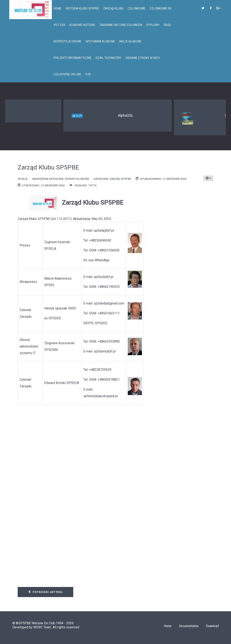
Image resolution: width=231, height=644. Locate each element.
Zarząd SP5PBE (120, 179)
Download (212, 626)
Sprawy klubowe (77, 179)
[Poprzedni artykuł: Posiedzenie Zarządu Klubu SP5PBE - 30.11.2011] (45, 592)
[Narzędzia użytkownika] (208, 178)
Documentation (189, 626)
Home (168, 626)
